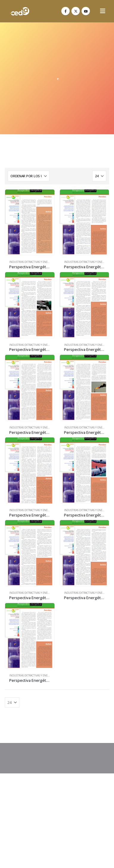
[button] (103, 11)
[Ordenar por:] (29, 176)
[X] (76, 11)
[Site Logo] (20, 11)
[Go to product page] (30, 222)
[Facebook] (65, 11)
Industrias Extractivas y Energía (31, 262)
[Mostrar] (99, 176)
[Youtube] (86, 11)
